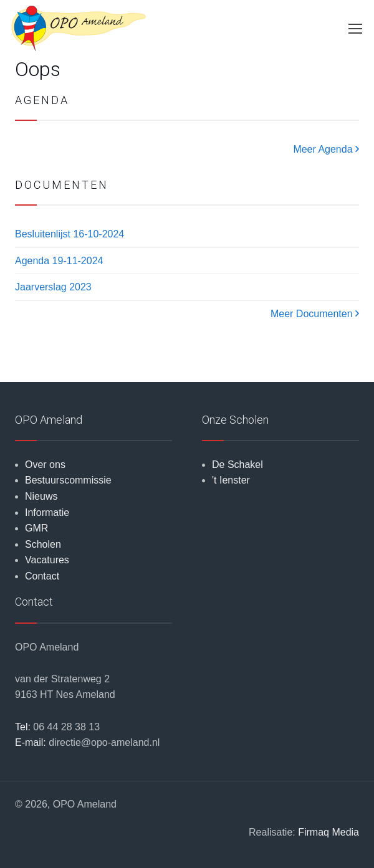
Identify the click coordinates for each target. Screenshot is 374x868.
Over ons (45, 465)
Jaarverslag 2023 (53, 287)
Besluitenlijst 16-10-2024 (70, 234)
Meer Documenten (315, 314)
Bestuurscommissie (68, 480)
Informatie (47, 513)
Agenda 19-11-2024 (59, 261)
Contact (42, 576)
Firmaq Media (328, 832)
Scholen (43, 544)
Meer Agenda (326, 149)
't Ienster (231, 480)
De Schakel (237, 465)
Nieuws (41, 496)
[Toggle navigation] (355, 29)
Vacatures (47, 560)
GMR (36, 528)
